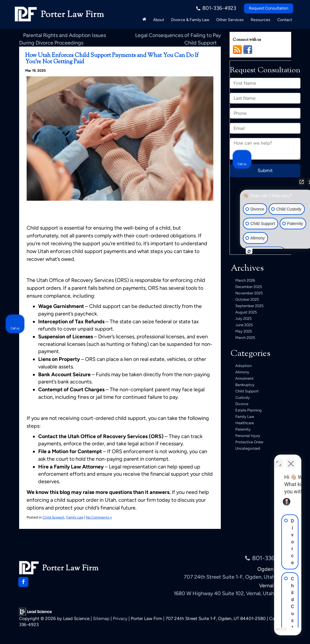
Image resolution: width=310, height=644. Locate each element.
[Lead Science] (35, 611)
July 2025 (243, 319)
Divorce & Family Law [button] (190, 20)
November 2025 (249, 293)
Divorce (242, 404)
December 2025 (249, 287)
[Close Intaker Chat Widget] (291, 459)
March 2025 (245, 338)
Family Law (75, 517)
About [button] (159, 20)
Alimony (242, 372)
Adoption (243, 366)
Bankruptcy (245, 385)
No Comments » (99, 517)
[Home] (144, 19)
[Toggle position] (279, 459)
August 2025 (246, 312)
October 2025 (247, 299)
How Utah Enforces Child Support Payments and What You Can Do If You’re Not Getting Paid (112, 59)
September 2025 (249, 306)
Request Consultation (269, 8)
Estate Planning (248, 410)
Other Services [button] (230, 20)
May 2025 (244, 331)
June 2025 (244, 325)
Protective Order (249, 442)
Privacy (120, 618)
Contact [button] (285, 20)
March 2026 (245, 280)
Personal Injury (248, 436)
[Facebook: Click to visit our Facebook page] (23, 582)
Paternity (243, 429)
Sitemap (101, 618)
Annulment (244, 378)
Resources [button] (261, 20)
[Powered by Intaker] (261, 632)
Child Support (54, 517)
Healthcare (245, 423)
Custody (243, 397)
